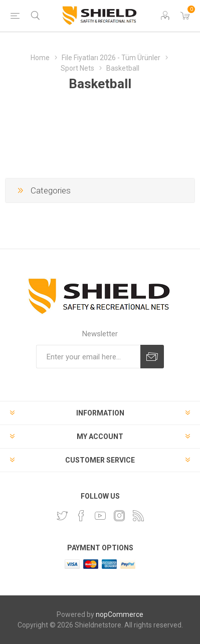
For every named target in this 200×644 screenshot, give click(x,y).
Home (40, 58)
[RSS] (138, 516)
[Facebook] (81, 516)
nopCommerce (120, 614)
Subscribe (152, 357)
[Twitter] (62, 516)
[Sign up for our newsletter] (88, 357)
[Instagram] (119, 516)
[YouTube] (100, 516)
